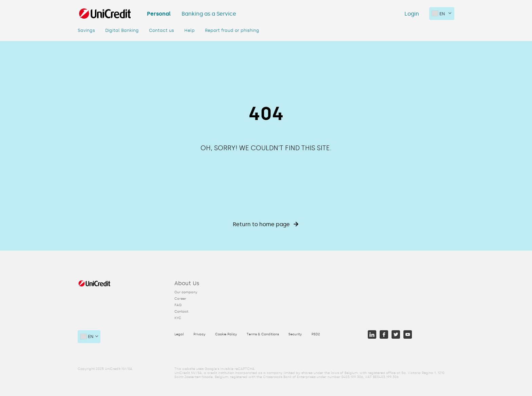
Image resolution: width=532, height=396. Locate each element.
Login (412, 14)
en (439, 14)
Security (295, 334)
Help (189, 31)
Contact (181, 312)
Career (180, 299)
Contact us (161, 31)
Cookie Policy (226, 334)
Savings (86, 31)
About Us (187, 283)
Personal (159, 14)
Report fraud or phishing (232, 31)
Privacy (199, 334)
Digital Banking (122, 31)
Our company (186, 292)
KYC (178, 318)
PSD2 (316, 334)
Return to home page (266, 224)
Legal (179, 334)
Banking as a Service (209, 14)
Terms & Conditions (263, 334)
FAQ (178, 305)
